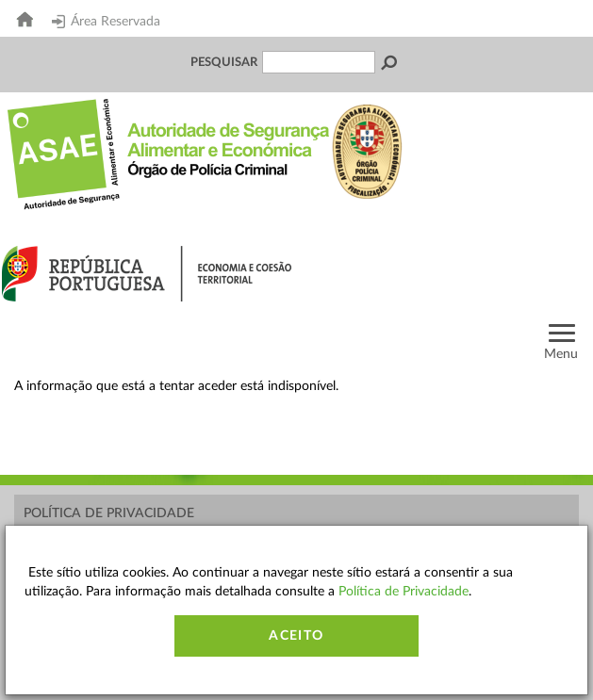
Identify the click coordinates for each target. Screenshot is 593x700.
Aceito (296, 636)
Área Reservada (106, 22)
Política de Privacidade (109, 513)
